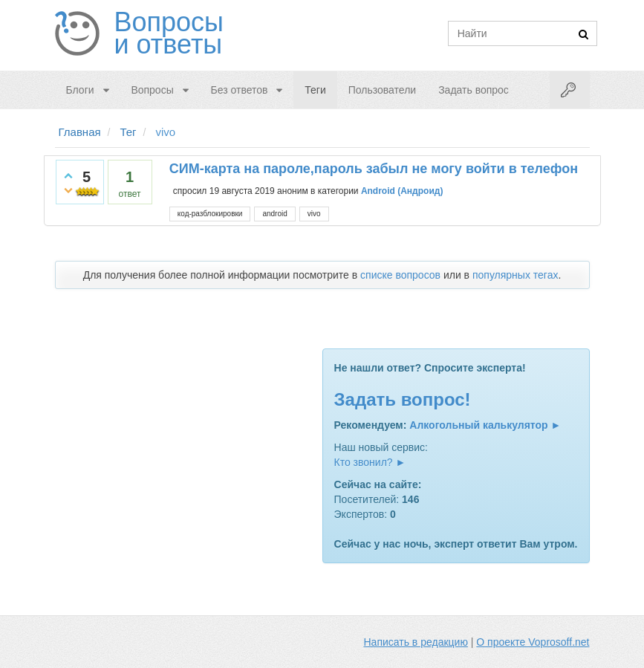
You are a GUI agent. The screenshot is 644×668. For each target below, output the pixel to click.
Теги (315, 90)
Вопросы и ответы (169, 33)
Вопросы (152, 90)
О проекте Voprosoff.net (533, 642)
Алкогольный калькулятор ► (485, 425)
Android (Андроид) (402, 191)
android (274, 214)
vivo (314, 214)
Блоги (80, 90)
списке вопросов (400, 275)
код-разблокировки (210, 214)
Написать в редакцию (416, 642)
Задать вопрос (474, 90)
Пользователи (382, 90)
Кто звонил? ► (370, 462)
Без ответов (240, 90)
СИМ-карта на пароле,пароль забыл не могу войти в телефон (374, 169)
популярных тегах (515, 275)
